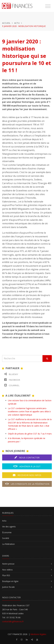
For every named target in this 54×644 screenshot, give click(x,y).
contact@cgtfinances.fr (13, 621)
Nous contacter (27, 457)
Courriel (12, 385)
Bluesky (11, 374)
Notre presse (8, 564)
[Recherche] (22, 359)
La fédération (8, 544)
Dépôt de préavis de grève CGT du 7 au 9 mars (30, 434)
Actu (17, 23)
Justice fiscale (8, 587)
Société (6, 538)
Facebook (12, 380)
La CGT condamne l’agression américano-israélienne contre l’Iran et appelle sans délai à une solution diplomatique (29, 412)
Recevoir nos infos (27, 475)
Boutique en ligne (10, 581)
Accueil (6, 23)
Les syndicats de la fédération (27, 484)
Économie (7, 532)
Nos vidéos (7, 570)
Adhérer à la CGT (27, 466)
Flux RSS (6, 575)
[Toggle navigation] (48, 6)
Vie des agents (9, 527)
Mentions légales (38, 634)
